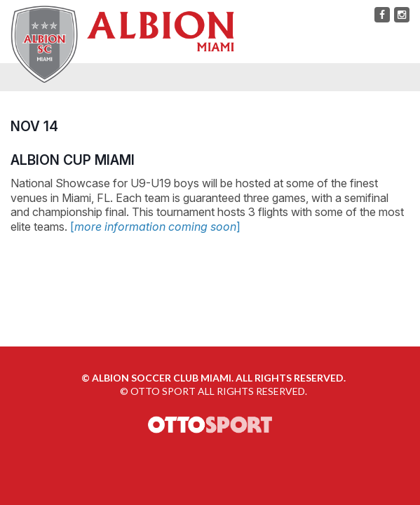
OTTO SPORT (163, 391)
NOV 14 (34, 126)
